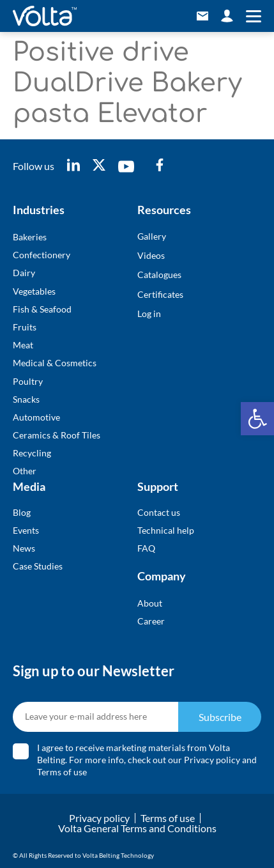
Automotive (36, 417)
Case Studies (38, 566)
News (24, 548)
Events (26, 530)
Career (151, 621)
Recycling (32, 453)
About (150, 603)
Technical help (166, 530)
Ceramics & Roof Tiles (57, 435)
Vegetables (34, 291)
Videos (151, 255)
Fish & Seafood (42, 309)
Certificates (160, 294)
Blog (22, 512)
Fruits (25, 327)
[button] (257, 419)
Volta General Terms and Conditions (137, 828)
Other (25, 471)
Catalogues (159, 275)
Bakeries (30, 237)
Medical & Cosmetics (55, 363)
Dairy (24, 273)
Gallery (152, 236)
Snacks (26, 399)
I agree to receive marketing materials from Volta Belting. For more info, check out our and (147, 760)
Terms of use (62, 772)
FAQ (146, 548)
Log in (149, 314)
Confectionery (42, 255)
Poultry (28, 381)
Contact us (159, 512)
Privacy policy (212, 760)
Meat (23, 345)
